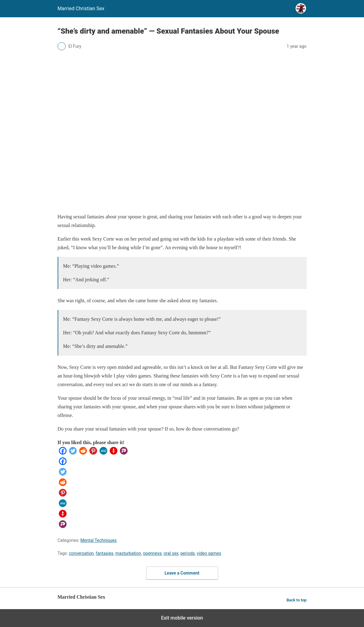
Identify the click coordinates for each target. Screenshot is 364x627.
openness (152, 553)
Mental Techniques (99, 540)
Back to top (297, 600)
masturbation (128, 553)
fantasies (104, 553)
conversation (81, 553)
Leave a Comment (182, 573)
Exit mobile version (182, 618)
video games (209, 553)
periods (188, 553)
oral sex (171, 553)
